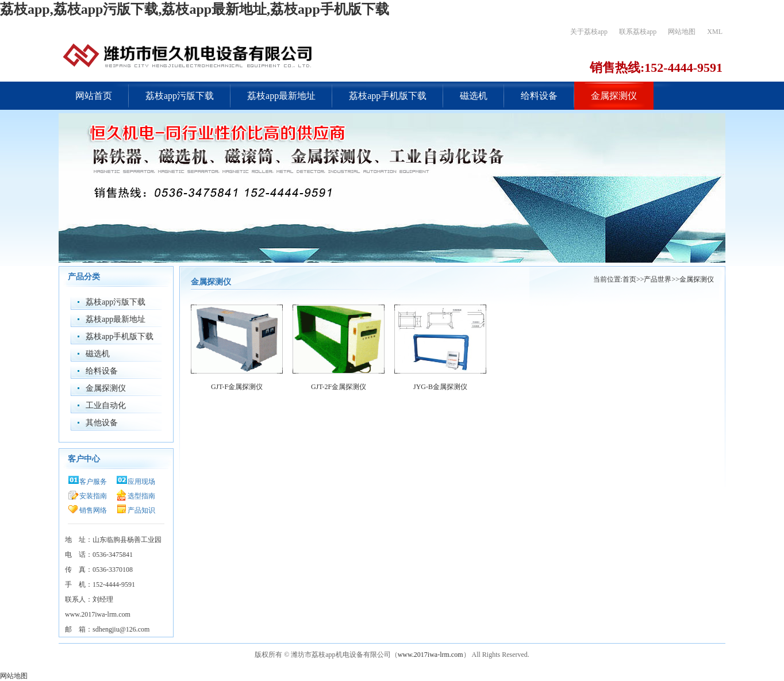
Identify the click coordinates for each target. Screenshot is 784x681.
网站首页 (94, 96)
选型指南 (141, 496)
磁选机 (474, 96)
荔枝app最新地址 (281, 96)
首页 (629, 279)
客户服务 (93, 482)
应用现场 (141, 482)
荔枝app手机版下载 (388, 96)
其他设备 (102, 423)
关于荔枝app (589, 32)
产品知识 (141, 510)
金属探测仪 (614, 96)
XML (715, 32)
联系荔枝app (638, 32)
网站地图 (682, 32)
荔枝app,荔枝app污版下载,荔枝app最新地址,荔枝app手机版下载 (195, 9)
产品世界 (658, 279)
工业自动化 (106, 405)
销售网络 (93, 510)
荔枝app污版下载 (180, 96)
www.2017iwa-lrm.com (431, 655)
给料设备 (539, 96)
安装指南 (93, 496)
